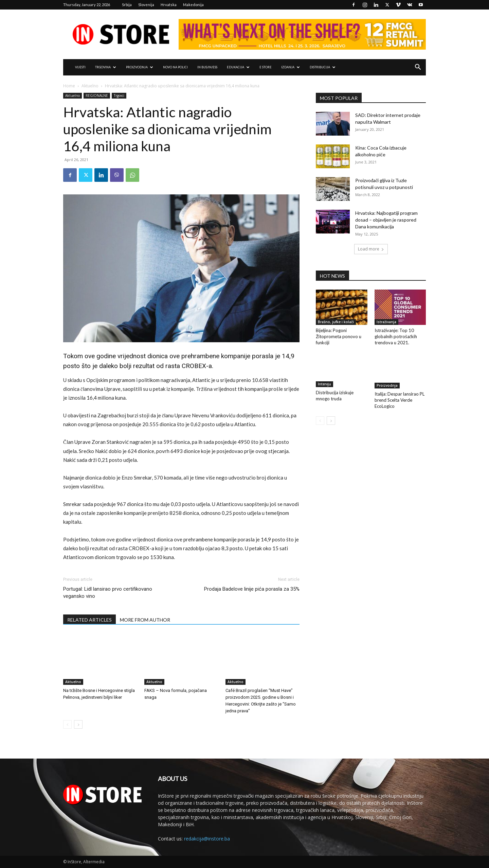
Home (69, 86)
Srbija (127, 5)
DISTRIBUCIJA (323, 67)
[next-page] (78, 724)
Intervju (324, 384)
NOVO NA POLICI (175, 67)
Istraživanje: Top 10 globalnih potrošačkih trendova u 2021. (396, 336)
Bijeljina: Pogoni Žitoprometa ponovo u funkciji (339, 336)
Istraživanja (386, 322)
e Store (266, 67)
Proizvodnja (387, 385)
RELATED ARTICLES (89, 620)
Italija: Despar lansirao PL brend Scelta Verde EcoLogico (400, 400)
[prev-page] (67, 724)
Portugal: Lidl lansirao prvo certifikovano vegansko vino (108, 593)
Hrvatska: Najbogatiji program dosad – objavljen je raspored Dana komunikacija (386, 220)
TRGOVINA (106, 67)
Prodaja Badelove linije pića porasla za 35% (252, 589)
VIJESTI (80, 67)
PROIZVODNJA (140, 67)
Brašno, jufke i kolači (336, 322)
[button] (418, 68)
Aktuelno (90, 86)
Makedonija (193, 5)
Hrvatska (169, 5)
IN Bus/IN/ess (207, 67)
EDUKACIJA (238, 67)
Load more (371, 249)
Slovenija (146, 5)
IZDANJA (291, 67)
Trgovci (119, 96)
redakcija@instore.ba (207, 839)
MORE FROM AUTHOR (145, 620)
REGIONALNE (97, 96)
